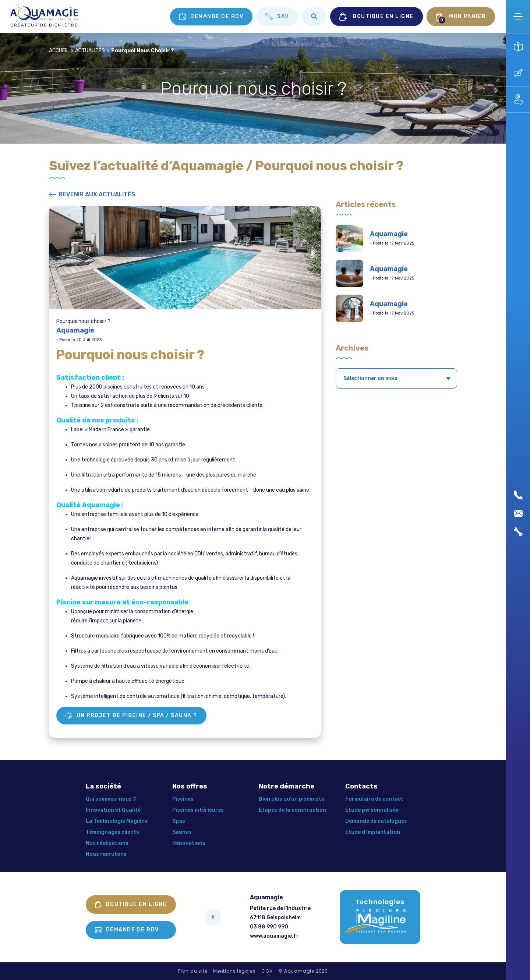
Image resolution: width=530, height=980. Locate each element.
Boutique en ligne (131, 905)
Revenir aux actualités (92, 194)
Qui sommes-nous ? (111, 799)
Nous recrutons (106, 854)
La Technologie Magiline (117, 821)
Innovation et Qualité (113, 810)
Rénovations (189, 843)
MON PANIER (461, 18)
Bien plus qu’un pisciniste (291, 799)
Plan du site (193, 971)
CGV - (269, 971)
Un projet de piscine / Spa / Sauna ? (131, 716)
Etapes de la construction (292, 810)
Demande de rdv (211, 17)
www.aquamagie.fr (274, 936)
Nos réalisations (107, 843)
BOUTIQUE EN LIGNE (377, 17)
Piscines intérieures (198, 810)
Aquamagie (389, 234)
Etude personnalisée (372, 810)
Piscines (183, 799)
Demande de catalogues (376, 821)
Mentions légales (234, 971)
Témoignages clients (112, 832)
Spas (179, 821)
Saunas (182, 832)
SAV (277, 17)
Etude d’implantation (373, 832)
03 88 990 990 (269, 927)
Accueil (59, 51)
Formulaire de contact (374, 799)
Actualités (90, 51)
